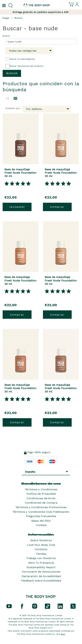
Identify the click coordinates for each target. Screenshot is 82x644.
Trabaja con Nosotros (41, 558)
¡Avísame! (17, 207)
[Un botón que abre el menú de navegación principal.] (4, 6)
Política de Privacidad (41, 494)
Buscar (18, 18)
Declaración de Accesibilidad (41, 576)
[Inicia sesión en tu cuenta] (77, 6)
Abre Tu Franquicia (41, 563)
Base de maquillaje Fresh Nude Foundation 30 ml (20, 173)
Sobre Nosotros (41, 540)
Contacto (41, 549)
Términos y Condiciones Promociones (41, 507)
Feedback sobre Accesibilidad (41, 581)
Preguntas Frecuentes (41, 516)
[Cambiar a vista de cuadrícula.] (15, 99)
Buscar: (6, 36)
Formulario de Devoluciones (41, 572)
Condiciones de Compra (41, 503)
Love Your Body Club (41, 545)
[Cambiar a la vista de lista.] (8, 99)
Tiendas (41, 554)
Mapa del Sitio (41, 521)
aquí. (63, 634)
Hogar (6, 18)
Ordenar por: (13, 108)
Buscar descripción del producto (24, 66)
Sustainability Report (41, 567)
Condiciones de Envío (41, 498)
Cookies (41, 525)
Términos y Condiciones (41, 489)
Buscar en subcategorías (20, 59)
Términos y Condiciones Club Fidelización (41, 512)
